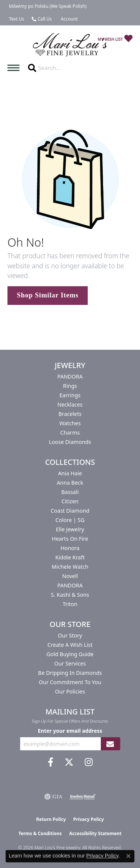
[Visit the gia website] (53, 797)
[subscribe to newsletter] (110, 744)
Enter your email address (70, 731)
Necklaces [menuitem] (70, 404)
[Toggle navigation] (15, 68)
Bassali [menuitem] (70, 492)
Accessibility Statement (95, 833)
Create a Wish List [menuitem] (70, 645)
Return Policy (51, 819)
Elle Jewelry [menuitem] (70, 529)
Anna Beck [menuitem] (70, 483)
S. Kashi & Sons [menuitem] (70, 595)
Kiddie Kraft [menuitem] (70, 557)
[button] (69, 19)
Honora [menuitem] (70, 548)
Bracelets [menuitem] (70, 414)
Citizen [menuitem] (70, 501)
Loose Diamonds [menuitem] (70, 442)
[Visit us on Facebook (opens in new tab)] (51, 762)
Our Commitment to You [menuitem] (70, 682)
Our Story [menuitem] (70, 635)
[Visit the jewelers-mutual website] (83, 797)
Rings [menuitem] (70, 386)
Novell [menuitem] (70, 576)
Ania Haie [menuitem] (70, 473)
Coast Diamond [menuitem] (70, 511)
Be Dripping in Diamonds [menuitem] (70, 673)
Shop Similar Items (48, 295)
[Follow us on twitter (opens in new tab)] (69, 762)
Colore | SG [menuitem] (70, 520)
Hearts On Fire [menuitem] (70, 539)
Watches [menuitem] (70, 423)
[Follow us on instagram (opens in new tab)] (89, 762)
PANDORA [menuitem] (70, 376)
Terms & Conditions (40, 833)
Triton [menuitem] (70, 604)
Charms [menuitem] (70, 433)
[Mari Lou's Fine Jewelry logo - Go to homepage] (70, 45)
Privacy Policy (88, 819)
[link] (47, 6)
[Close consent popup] (128, 856)
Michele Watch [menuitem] (70, 567)
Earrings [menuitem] (70, 395)
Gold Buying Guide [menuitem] (70, 654)
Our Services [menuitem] (70, 663)
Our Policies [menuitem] (70, 691)
